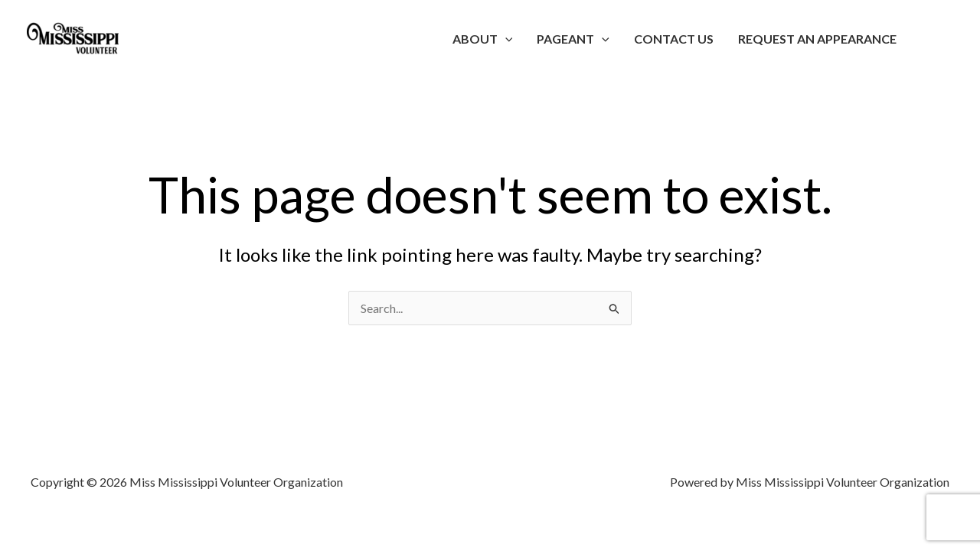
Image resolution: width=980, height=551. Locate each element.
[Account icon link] (946, 39)
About (483, 39)
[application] (505, 39)
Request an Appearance (817, 39)
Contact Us (674, 39)
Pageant (573, 39)
